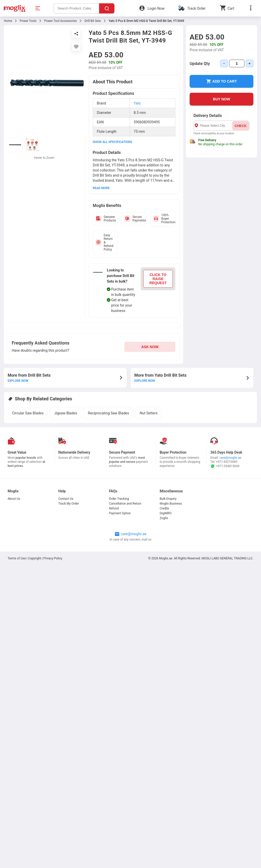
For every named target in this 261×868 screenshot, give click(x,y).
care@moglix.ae (230, 458)
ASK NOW (150, 347)
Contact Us (66, 499)
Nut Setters (149, 413)
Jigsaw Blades (66, 413)
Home (8, 21)
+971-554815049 (225, 466)
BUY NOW (221, 99)
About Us (14, 499)
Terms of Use (17, 558)
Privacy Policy (53, 558)
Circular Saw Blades (28, 413)
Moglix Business (171, 504)
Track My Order (69, 504)
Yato (137, 103)
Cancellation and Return (125, 504)
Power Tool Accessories (60, 21)
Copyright (35, 558)
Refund (114, 508)
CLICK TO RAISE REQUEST (158, 279)
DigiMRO (166, 513)
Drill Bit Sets (93, 21)
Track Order (196, 8)
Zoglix (164, 518)
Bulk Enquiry (168, 499)
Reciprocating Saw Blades (108, 413)
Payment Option (120, 513)
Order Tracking (119, 499)
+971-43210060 (227, 462)
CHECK (240, 126)
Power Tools (28, 21)
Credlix (164, 508)
